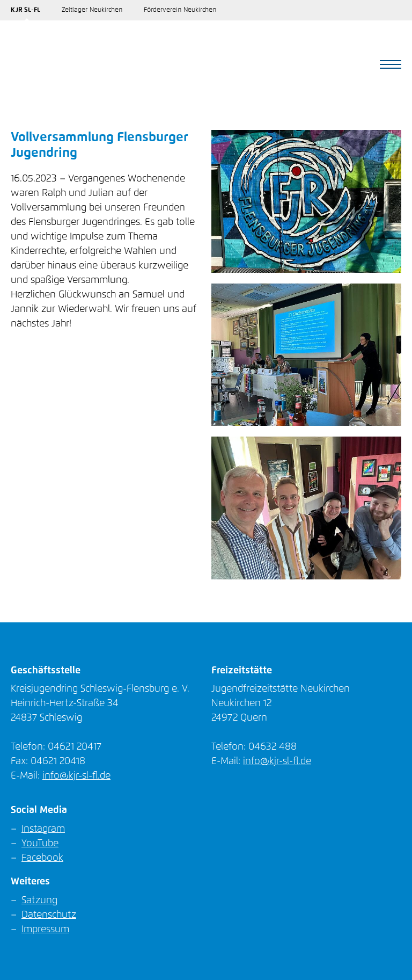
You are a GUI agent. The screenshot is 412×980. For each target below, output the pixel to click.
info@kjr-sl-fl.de (76, 776)
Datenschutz (49, 915)
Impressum (45, 930)
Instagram (43, 829)
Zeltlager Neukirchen (92, 10)
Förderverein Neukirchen (180, 10)
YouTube (40, 844)
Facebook (42, 858)
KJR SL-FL (25, 10)
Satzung (39, 901)
